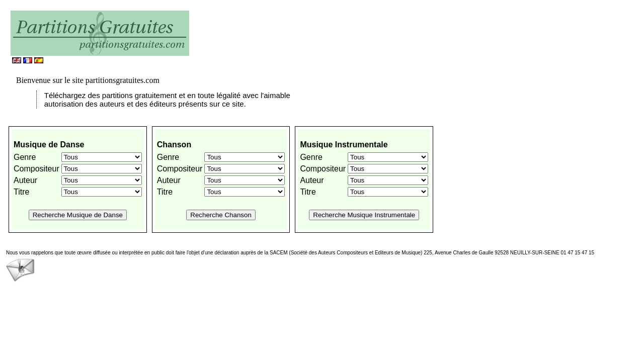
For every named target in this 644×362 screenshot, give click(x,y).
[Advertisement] (312, 38)
